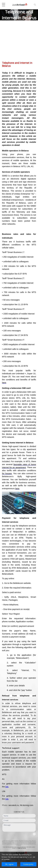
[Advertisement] (19, 42)
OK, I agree (9, 864)
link (7, 787)
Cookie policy (28, 864)
